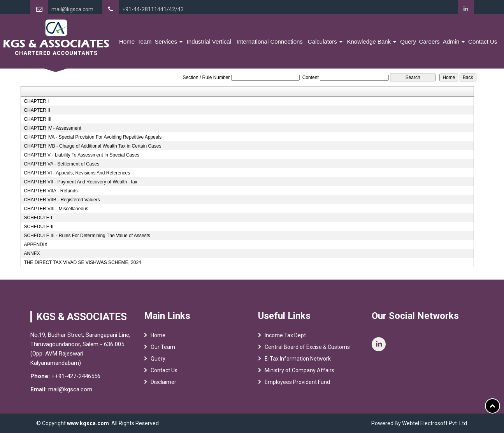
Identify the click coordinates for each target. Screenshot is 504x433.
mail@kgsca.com (72, 9)
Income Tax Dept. (286, 339)
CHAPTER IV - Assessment (52, 128)
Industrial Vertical (209, 41)
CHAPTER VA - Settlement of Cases (61, 164)
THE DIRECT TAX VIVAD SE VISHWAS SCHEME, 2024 (82, 262)
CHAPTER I (36, 101)
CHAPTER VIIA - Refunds (51, 191)
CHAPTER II (37, 110)
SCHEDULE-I (38, 218)
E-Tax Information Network (298, 363)
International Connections (270, 41)
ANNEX (32, 253)
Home (127, 41)
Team (145, 41)
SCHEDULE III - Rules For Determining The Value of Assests (87, 236)
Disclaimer (163, 386)
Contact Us (483, 41)
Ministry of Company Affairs (299, 374)
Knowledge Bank (372, 41)
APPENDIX (36, 245)
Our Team (163, 351)
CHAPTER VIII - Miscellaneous (56, 209)
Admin (454, 41)
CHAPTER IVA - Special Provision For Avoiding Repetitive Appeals (93, 137)
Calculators (325, 41)
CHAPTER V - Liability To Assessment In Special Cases (82, 155)
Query (408, 41)
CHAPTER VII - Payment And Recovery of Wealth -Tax (80, 182)
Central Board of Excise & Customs (307, 351)
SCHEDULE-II (39, 227)
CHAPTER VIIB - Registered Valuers (62, 200)
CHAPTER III (38, 119)
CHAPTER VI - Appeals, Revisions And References (77, 173)
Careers (429, 41)
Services (169, 41)
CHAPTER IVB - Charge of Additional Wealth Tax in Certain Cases (92, 146)
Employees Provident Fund (297, 386)
